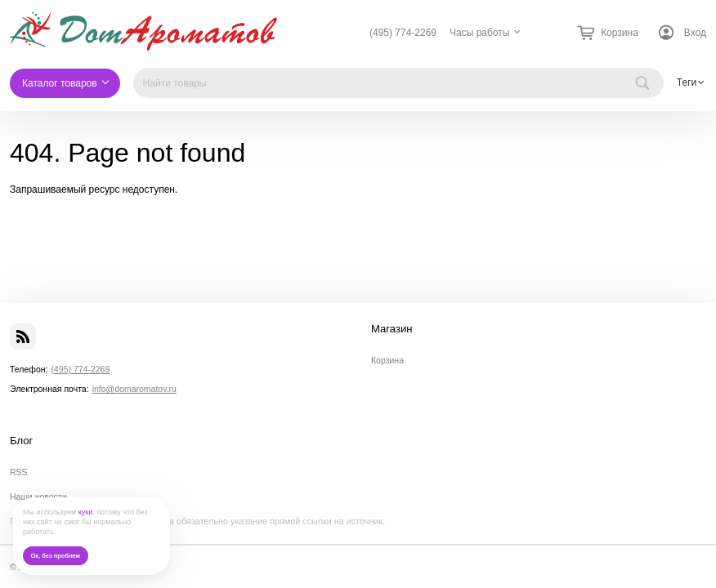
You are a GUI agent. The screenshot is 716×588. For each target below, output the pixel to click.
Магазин (392, 329)
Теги (687, 82)
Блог (21, 441)
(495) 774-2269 (403, 33)
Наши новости (38, 497)
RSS (19, 472)
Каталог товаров (60, 83)
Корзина (387, 360)
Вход (695, 33)
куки (86, 512)
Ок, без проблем (55, 556)
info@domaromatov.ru (134, 389)
